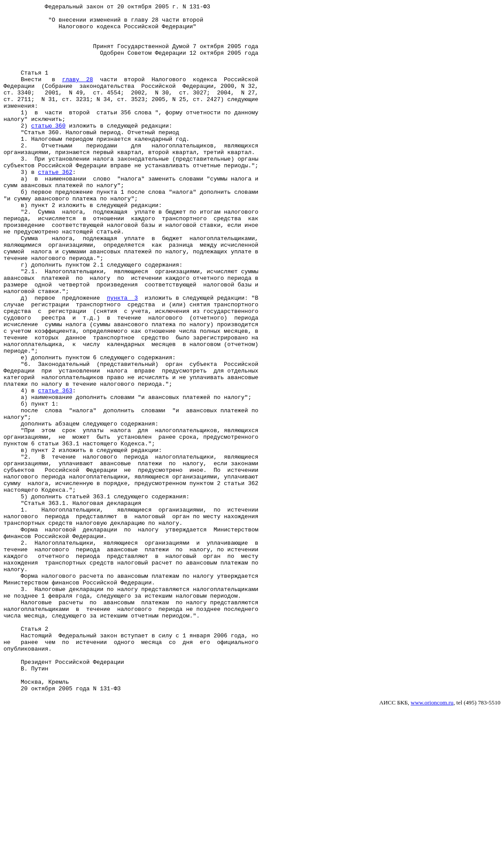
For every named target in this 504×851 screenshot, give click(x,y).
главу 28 (78, 95)
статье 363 (55, 468)
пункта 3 (122, 357)
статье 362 (55, 206)
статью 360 (48, 151)
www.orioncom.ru (432, 840)
